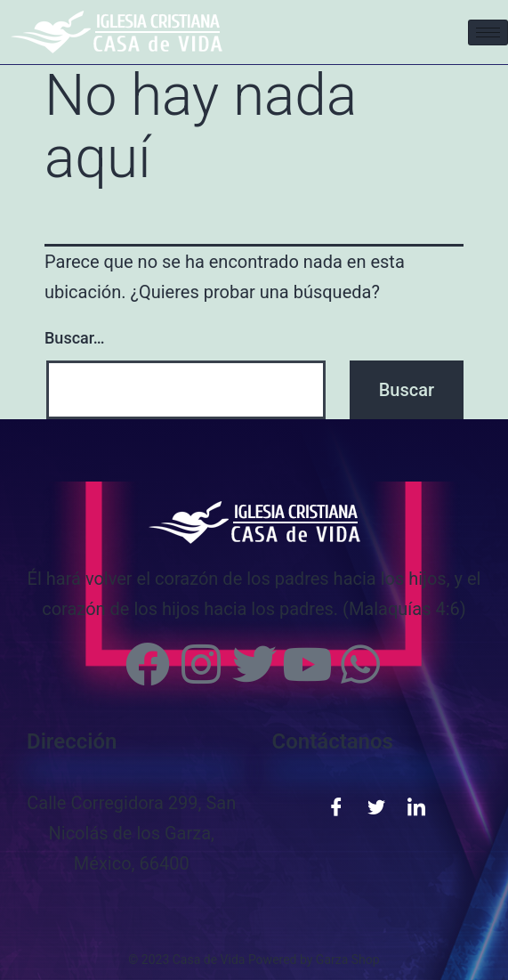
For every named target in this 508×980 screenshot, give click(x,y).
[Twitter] (376, 806)
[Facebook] (336, 806)
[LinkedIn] (416, 806)
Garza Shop (348, 960)
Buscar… (75, 338)
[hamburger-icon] (488, 32)
